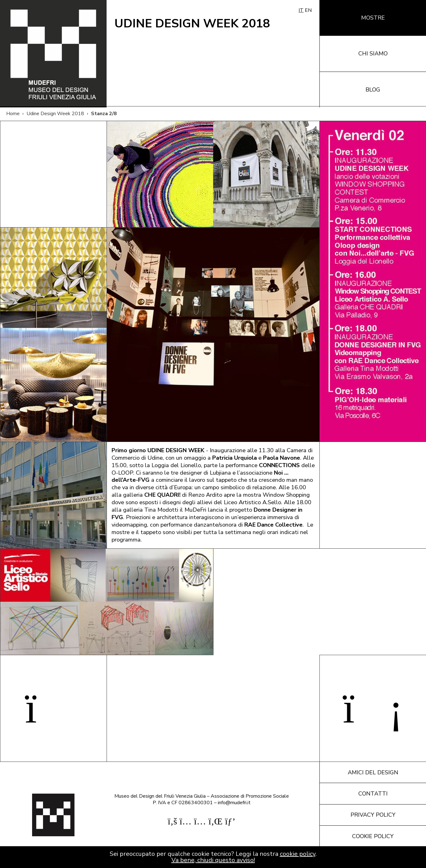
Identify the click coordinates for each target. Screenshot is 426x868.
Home (13, 114)
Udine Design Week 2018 (55, 114)
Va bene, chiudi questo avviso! (213, 860)
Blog (373, 90)
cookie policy (298, 854)
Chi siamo (373, 54)
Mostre (373, 18)
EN (308, 10)
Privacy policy (373, 815)
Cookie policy (373, 836)
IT (301, 10)
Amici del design (373, 772)
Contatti (373, 794)
